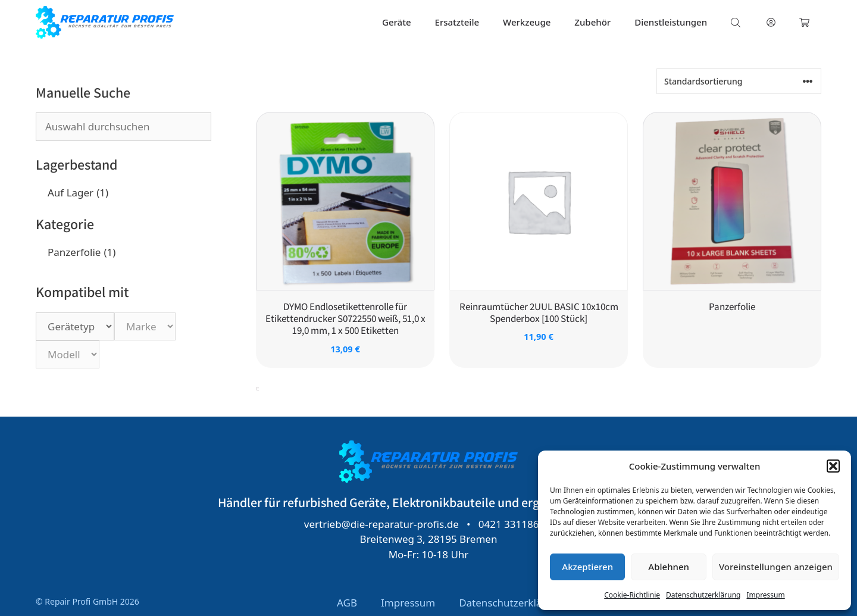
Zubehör (592, 22)
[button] (833, 466)
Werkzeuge (527, 22)
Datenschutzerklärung (703, 595)
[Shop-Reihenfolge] (739, 81)
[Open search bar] (737, 22)
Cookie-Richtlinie (632, 595)
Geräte (397, 22)
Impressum (765, 595)
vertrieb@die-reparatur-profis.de (381, 523)
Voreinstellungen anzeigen (776, 567)
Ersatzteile (457, 22)
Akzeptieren (587, 567)
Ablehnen (669, 567)
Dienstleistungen (671, 22)
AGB (347, 602)
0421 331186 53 (516, 523)
